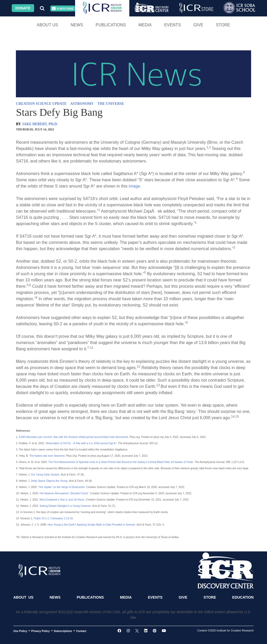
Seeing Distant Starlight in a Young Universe (65, 506)
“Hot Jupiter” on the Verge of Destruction (61, 487)
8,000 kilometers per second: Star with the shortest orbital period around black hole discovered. (74, 437)
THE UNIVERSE (111, 104)
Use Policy (20, 631)
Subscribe (63, 8)
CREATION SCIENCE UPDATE (41, 104)
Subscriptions (63, 631)
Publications (111, 25)
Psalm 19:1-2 (41, 518)
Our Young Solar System (45, 475)
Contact (81, 631)
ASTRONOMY (82, 104)
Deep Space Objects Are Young (49, 481)
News (77, 25)
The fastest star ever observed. (47, 456)
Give (198, 25)
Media (145, 25)
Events (173, 25)
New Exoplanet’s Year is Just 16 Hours (62, 500)
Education (243, 597)
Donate (23, 8)
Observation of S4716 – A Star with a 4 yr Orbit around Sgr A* (81, 443)
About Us (47, 25)
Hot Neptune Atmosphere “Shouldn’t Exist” (64, 493)
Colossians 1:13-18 (62, 518)
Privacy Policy (41, 631)
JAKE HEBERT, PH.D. (40, 124)
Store (223, 25)
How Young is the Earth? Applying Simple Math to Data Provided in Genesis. (92, 525)
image (134, 186)
